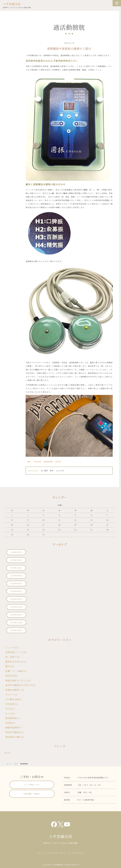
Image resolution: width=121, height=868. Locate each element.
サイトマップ (78, 853)
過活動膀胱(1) (12, 718)
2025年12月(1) (16, 560)
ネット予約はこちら (32, 785)
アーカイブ (60, 544)
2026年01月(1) (16, 552)
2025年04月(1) (16, 591)
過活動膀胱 (48, 462)
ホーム (9, 764)
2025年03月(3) (16, 599)
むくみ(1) (10, 713)
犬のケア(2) (11, 694)
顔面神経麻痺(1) (14, 727)
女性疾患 (37, 462)
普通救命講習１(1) (15, 690)
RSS (9, 753)
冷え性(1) (10, 709)
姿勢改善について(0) (16, 652)
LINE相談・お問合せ (32, 794)
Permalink (33, 471)
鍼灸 (29, 462)
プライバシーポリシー (58, 853)
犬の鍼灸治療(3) (14, 699)
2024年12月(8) (16, 623)
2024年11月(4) (16, 630)
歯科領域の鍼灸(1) (15, 737)
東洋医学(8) (11, 676)
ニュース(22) (12, 647)
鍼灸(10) (10, 666)
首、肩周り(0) (13, 657)
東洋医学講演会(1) (15, 732)
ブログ (16, 764)
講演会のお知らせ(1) (16, 662)
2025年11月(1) (16, 568)
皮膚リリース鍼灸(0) (16, 671)
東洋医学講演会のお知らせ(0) (20, 685)
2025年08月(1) (16, 576)
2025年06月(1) (16, 583)
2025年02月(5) (16, 607)
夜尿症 (58, 462)
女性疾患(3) (11, 704)
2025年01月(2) (16, 615)
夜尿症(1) (10, 723)
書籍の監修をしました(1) (18, 680)
